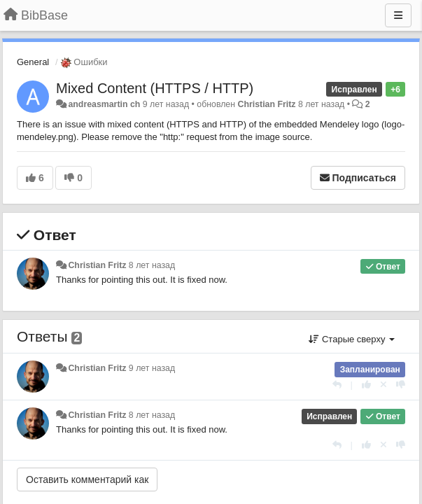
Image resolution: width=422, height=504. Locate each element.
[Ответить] (337, 385)
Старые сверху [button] (352, 339)
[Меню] (398, 15)
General (33, 62)
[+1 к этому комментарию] (366, 385)
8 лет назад (152, 265)
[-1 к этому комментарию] (401, 385)
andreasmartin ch (104, 104)
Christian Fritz (267, 104)
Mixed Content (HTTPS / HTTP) (155, 88)
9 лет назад (152, 368)
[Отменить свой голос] (384, 385)
